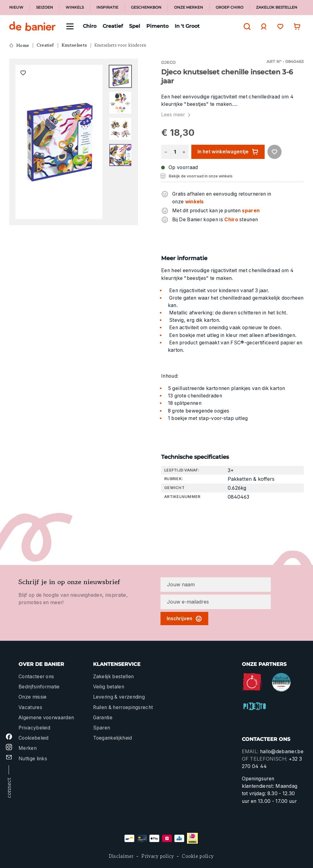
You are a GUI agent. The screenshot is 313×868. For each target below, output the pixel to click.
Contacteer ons (36, 677)
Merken (28, 748)
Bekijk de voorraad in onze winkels (201, 176)
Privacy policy (158, 856)
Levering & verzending (119, 697)
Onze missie (33, 697)
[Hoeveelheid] (175, 152)
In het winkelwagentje (228, 152)
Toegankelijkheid (113, 738)
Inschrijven (184, 619)
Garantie (103, 718)
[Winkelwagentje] (295, 26)
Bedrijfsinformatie (39, 687)
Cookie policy (198, 856)
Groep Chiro (230, 7)
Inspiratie (107, 7)
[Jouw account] (262, 27)
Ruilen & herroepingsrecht (123, 707)
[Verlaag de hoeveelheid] (166, 152)
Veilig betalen (109, 687)
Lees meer (177, 115)
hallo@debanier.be (282, 752)
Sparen (102, 728)
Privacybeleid (34, 728)
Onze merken (189, 7)
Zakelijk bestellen (277, 7)
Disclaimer (121, 856)
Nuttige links (33, 759)
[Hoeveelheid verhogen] (184, 152)
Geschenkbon (146, 7)
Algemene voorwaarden (46, 718)
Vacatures (30, 707)
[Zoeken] (246, 27)
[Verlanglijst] (279, 26)
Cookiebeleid (34, 738)
